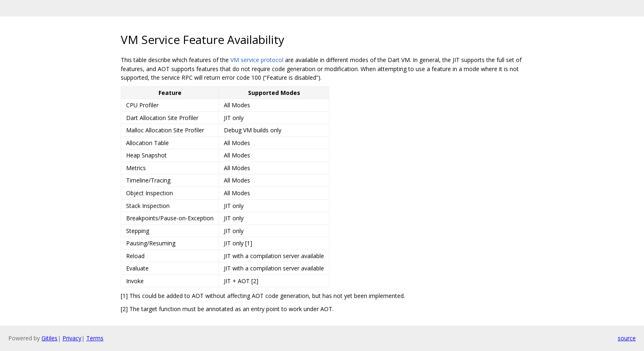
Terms (95, 338)
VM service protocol (257, 60)
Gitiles (49, 338)
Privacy (72, 338)
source (627, 338)
